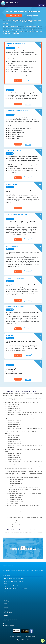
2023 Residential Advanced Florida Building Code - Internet (18, 215)
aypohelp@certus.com (9, 626)
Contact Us (6, 600)
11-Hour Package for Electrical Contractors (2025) (16, 44)
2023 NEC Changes (10, 87)
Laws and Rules (9, 335)
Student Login (6, 602)
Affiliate (5, 603)
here (18, 33)
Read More (6, 592)
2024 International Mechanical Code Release (14, 578)
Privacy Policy (6, 611)
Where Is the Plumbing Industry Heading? (13, 585)
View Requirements (32, 16)
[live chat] (43, 641)
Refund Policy (6, 609)
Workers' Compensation (12, 362)
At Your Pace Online (8, 598)
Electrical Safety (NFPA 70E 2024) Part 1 (15, 278)
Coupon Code (6, 605)
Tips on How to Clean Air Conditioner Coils (13, 582)
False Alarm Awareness (11, 184)
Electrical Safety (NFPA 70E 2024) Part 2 (15, 307)
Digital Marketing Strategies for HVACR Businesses (15, 588)
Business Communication (12, 246)
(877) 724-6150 (8, 623)
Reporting (6, 607)
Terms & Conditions (8, 613)
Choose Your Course (14, 16)
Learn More (28, 81)
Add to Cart (18, 81)
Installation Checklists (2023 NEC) (14, 150)
